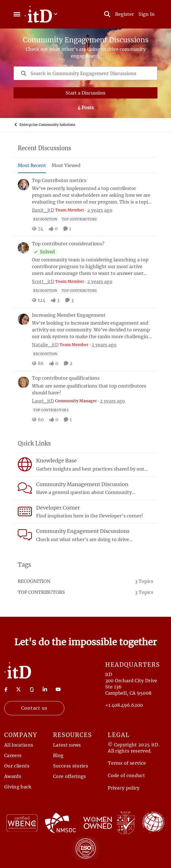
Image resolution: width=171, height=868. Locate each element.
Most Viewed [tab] (66, 165)
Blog (58, 755)
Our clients (17, 766)
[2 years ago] (99, 210)
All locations (19, 745)
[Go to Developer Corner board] (25, 511)
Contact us (34, 708)
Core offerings (69, 776)
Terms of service (127, 763)
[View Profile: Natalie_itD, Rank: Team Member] (23, 319)
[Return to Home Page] (18, 670)
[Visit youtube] (58, 689)
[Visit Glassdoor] (32, 689)
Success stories (71, 766)
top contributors (41, 592)
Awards (13, 776)
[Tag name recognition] (45, 219)
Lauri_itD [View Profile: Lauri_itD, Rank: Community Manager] (43, 401)
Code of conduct (126, 775)
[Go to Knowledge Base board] (25, 464)
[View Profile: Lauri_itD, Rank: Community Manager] (23, 382)
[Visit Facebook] (6, 689)
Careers (13, 755)
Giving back (18, 787)
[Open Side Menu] (17, 14)
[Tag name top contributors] (79, 219)
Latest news (67, 745)
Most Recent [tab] (32, 165)
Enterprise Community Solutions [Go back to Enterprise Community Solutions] (44, 124)
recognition (34, 581)
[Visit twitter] (18, 689)
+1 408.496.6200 (124, 705)
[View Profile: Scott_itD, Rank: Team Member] (23, 248)
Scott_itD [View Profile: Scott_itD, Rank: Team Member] (43, 281)
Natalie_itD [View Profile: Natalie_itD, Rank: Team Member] (45, 344)
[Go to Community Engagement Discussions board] (25, 535)
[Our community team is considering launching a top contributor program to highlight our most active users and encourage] (93, 266)
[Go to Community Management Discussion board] (25, 488)
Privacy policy (124, 788)
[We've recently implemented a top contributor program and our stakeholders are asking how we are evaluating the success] (93, 195)
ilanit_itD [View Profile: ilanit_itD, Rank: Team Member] (43, 210)
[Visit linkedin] (45, 689)
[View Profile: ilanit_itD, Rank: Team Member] (23, 185)
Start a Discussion (85, 93)
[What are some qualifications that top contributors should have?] (93, 389)
